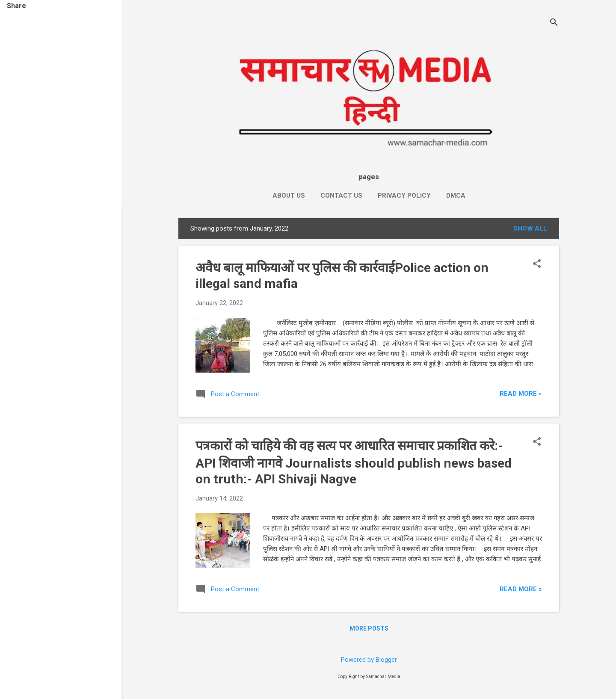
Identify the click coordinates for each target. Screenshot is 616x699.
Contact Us (341, 195)
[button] (537, 264)
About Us (289, 195)
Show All (530, 228)
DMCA (456, 195)
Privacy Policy (404, 195)
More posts (369, 628)
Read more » (521, 394)
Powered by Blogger (369, 660)
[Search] (554, 23)
